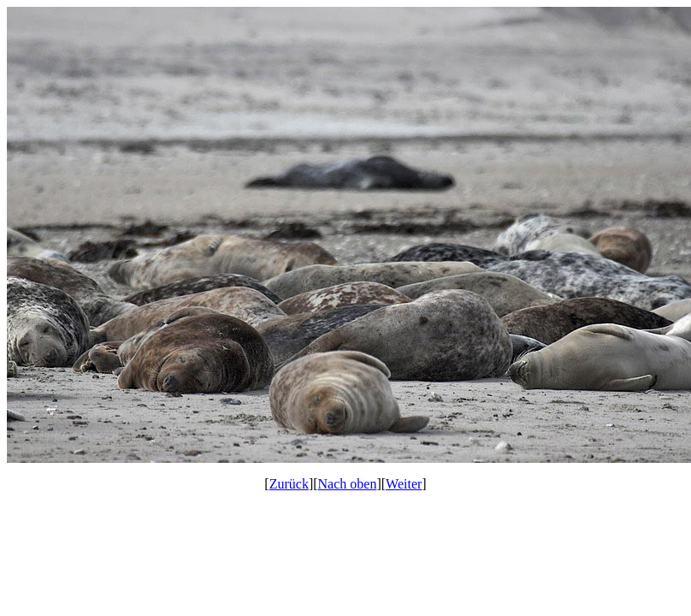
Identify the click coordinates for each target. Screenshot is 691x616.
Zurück (289, 484)
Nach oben (348, 484)
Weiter (404, 484)
